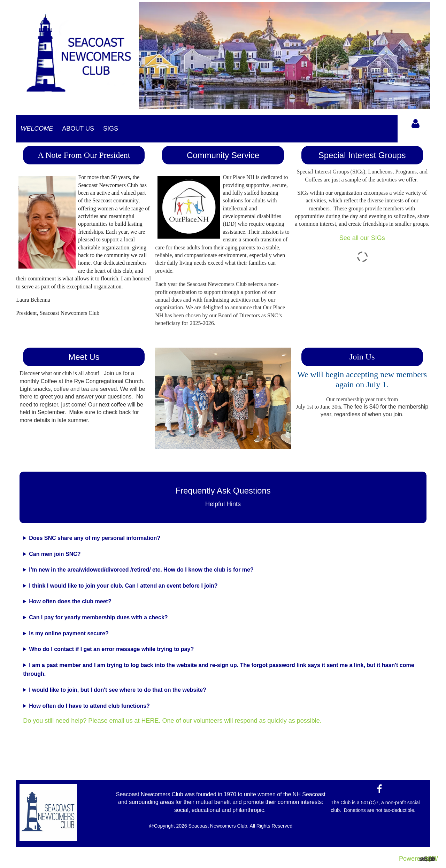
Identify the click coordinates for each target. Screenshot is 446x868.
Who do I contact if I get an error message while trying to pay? (111, 649)
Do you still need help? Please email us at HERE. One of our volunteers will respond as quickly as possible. (172, 721)
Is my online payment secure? (69, 633)
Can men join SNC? (55, 554)
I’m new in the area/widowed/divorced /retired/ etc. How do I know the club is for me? (141, 570)
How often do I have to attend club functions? (89, 706)
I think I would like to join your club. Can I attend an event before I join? (123, 586)
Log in (416, 124)
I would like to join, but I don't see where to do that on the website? (118, 690)
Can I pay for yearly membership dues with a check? (98, 617)
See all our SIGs (362, 238)
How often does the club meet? (70, 601)
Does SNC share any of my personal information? (95, 538)
